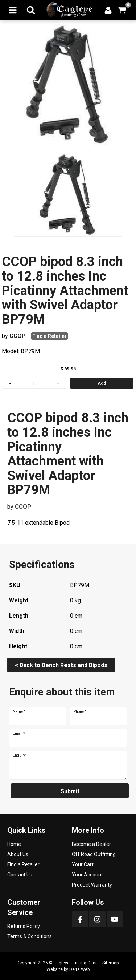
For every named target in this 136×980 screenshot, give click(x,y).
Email (19, 734)
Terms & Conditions (30, 936)
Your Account (87, 875)
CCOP (18, 336)
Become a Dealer (91, 844)
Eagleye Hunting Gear (75, 963)
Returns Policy (24, 926)
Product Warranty (92, 885)
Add (102, 383)
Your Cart (83, 864)
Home (14, 844)
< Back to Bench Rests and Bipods (61, 665)
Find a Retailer (50, 336)
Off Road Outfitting (94, 854)
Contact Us (20, 875)
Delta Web (79, 969)
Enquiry (19, 755)
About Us (18, 854)
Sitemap (110, 963)
